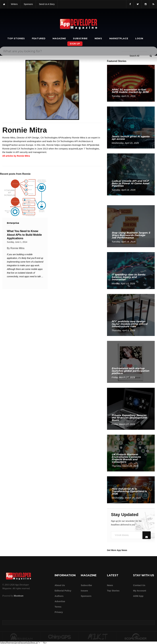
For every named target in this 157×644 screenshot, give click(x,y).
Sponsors (86, 596)
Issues (84, 591)
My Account (140, 591)
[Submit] (151, 9)
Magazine (59, 38)
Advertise (60, 601)
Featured (39, 38)
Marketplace (119, 38)
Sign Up (75, 44)
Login (139, 38)
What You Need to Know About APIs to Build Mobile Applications (24, 235)
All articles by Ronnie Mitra (16, 156)
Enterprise (13, 223)
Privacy (59, 612)
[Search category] (134, 9)
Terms (58, 607)
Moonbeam (18, 596)
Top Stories (16, 38)
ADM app (138, 596)
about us (60, 585)
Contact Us (139, 585)
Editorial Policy (63, 591)
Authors (59, 596)
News (98, 38)
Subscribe (80, 38)
